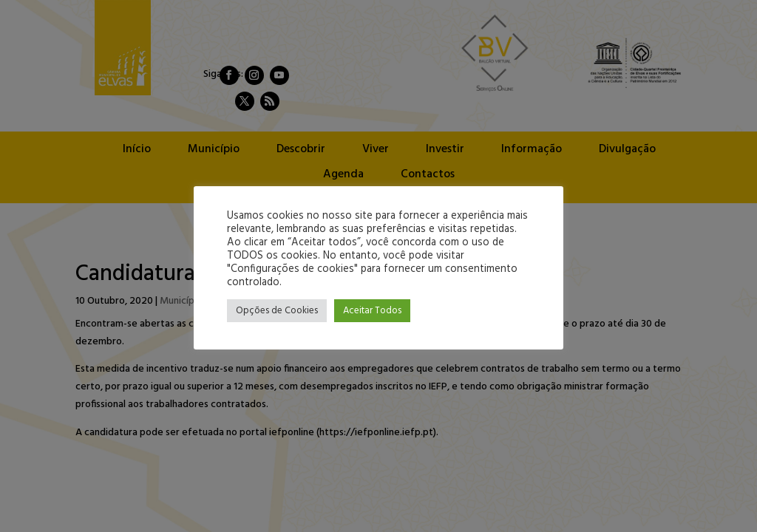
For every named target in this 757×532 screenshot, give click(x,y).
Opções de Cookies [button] (277, 311)
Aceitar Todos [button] (372, 311)
